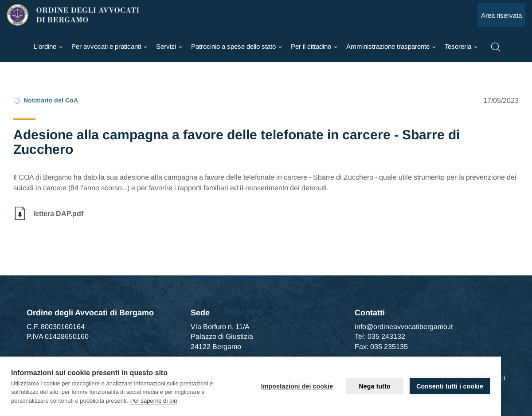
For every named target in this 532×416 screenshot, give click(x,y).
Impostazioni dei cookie (297, 386)
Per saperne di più (154, 401)
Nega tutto (375, 386)
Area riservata (501, 15)
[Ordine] (48, 47)
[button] (496, 46)
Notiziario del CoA (51, 100)
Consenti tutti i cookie (450, 386)
